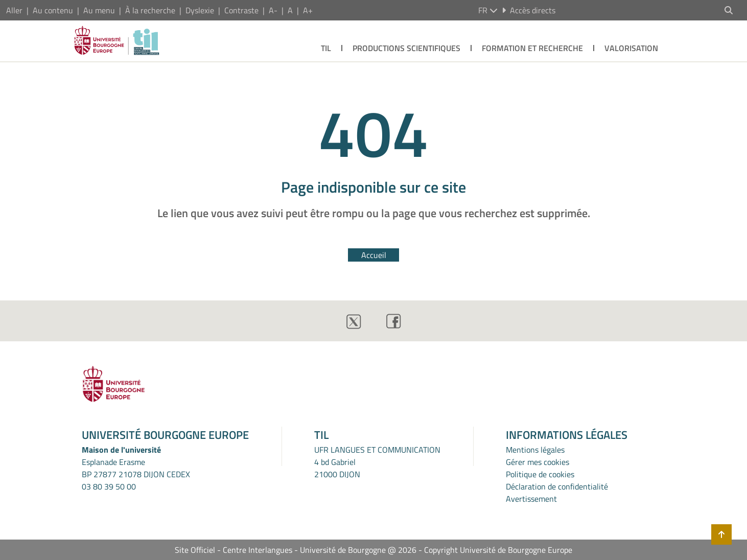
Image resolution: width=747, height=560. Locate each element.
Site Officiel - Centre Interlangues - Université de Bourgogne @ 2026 (296, 550)
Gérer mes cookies (538, 462)
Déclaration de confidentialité (557, 486)
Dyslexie (200, 10)
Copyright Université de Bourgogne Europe (498, 550)
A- (273, 10)
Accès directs (529, 10)
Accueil (374, 255)
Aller (14, 10)
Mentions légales (535, 450)
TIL (326, 48)
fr (488, 10)
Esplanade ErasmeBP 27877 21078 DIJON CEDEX (136, 468)
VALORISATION (631, 48)
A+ (308, 10)
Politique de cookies (540, 474)
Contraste (241, 10)
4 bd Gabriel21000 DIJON (337, 468)
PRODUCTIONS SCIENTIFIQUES (406, 48)
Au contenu (53, 10)
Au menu (99, 10)
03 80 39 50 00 (109, 486)
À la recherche (150, 10)
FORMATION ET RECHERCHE (532, 48)
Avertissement (531, 499)
